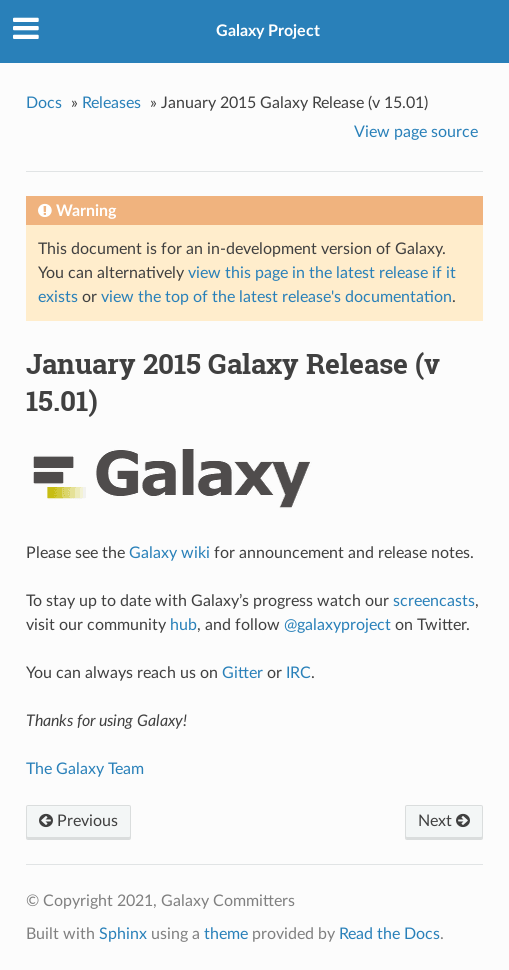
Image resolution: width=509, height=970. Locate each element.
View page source (416, 132)
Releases (111, 103)
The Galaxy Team (85, 769)
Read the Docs (389, 934)
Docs (44, 103)
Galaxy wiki (169, 553)
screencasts (434, 601)
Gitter (242, 673)
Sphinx (123, 934)
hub (183, 625)
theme (226, 934)
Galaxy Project (268, 31)
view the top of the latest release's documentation (276, 297)
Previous (78, 821)
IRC (298, 673)
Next (444, 821)
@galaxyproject (337, 625)
